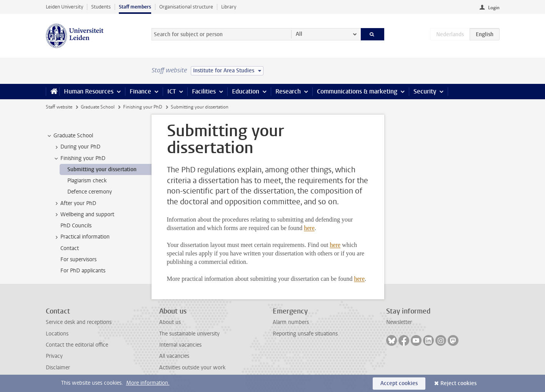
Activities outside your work (192, 368)
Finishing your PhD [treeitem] (79, 158)
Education (246, 91)
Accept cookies (399, 383)
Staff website (59, 107)
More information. (148, 383)
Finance (140, 91)
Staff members (135, 7)
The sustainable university (189, 334)
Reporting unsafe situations (305, 334)
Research (288, 91)
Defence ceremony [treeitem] (90, 192)
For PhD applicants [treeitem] (83, 271)
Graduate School (98, 107)
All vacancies (174, 356)
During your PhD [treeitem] (77, 147)
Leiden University (64, 7)
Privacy (54, 356)
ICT (172, 91)
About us (170, 322)
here (309, 228)
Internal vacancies (180, 345)
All (299, 34)
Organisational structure (186, 7)
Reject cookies (458, 383)
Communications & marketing (357, 91)
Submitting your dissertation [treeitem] (102, 169)
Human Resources (89, 91)
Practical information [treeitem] (81, 237)
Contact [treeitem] (70, 248)
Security (425, 91)
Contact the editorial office (77, 345)
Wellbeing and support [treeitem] (84, 215)
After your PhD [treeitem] (75, 204)
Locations (57, 334)
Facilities (204, 91)
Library (229, 7)
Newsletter (399, 322)
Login (494, 8)
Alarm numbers (291, 322)
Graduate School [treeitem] (70, 136)
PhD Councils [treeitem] (76, 226)
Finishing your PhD (143, 107)
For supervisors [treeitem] (78, 259)
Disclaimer (58, 368)
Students (101, 7)
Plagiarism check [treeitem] (87, 181)
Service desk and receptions (79, 322)
